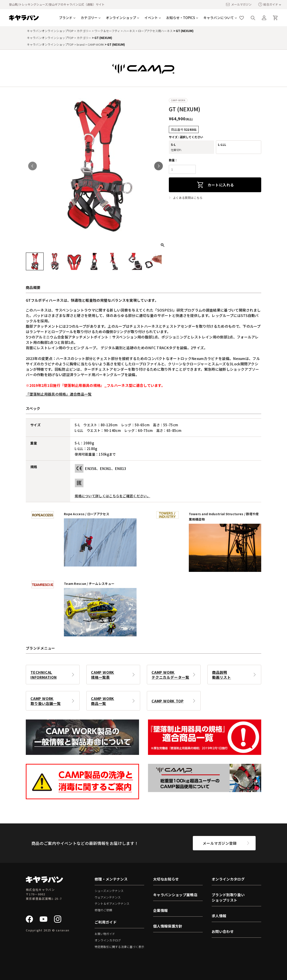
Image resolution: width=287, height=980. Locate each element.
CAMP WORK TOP (167, 701)
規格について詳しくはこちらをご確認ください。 (112, 496)
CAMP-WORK (96, 44)
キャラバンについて (219, 18)
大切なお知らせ (166, 879)
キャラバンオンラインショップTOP (50, 31)
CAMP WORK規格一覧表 (103, 675)
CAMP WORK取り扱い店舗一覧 (46, 701)
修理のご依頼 (103, 910)
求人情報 (219, 916)
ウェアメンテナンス (108, 897)
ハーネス (129, 31)
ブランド (66, 18)
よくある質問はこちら (188, 198)
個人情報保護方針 (168, 926)
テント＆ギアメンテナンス (112, 904)
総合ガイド (268, 4)
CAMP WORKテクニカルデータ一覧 (170, 675)
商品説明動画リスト (222, 675)
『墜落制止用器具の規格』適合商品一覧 (59, 394)
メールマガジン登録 (220, 843)
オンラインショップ (121, 18)
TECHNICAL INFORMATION (44, 675)
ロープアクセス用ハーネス (155, 31)
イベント (151, 18)
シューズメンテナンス (109, 891)
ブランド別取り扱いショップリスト (228, 897)
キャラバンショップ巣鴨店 (175, 895)
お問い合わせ (223, 931)
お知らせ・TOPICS (181, 18)
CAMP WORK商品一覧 (103, 701)
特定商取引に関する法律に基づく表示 (119, 947)
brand (81, 44)
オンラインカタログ (108, 940)
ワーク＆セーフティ (107, 31)
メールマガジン (239, 4)
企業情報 (160, 910)
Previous (33, 166)
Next (159, 166)
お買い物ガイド (105, 934)
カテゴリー (89, 18)
